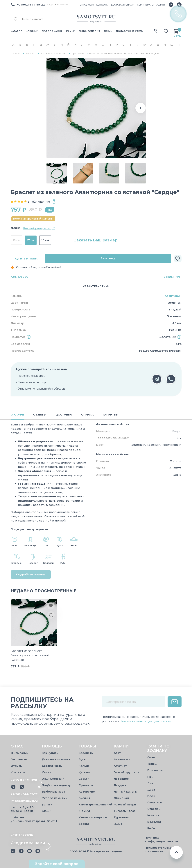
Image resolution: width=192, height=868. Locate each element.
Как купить (50, 753)
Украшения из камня (54, 53)
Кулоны (84, 772)
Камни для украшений (95, 804)
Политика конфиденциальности (161, 839)
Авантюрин (173, 296)
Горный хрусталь (126, 772)
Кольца (84, 766)
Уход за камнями (55, 798)
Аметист (120, 766)
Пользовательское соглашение (159, 850)
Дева (151, 790)
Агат (117, 753)
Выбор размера (53, 792)
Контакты (18, 772)
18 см (45, 240)
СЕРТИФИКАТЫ (145, 5)
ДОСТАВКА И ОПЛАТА (123, 5)
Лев (150, 783)
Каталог (31, 53)
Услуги (47, 804)
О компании (20, 753)
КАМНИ (71, 31)
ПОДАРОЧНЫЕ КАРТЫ (130, 31)
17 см (31, 240)
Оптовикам (19, 759)
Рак (150, 777)
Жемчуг (85, 811)
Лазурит (120, 785)
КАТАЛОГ (16, 31)
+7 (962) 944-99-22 (31, 5)
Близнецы (155, 770)
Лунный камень (125, 792)
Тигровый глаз (125, 811)
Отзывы (17, 766)
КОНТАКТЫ (102, 5)
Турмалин (121, 817)
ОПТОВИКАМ (87, 5)
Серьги (84, 779)
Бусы (82, 759)
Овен (151, 757)
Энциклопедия (53, 779)
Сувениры (86, 785)
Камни (47, 772)
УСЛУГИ (161, 5)
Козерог (154, 815)
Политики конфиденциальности (146, 721)
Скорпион (155, 802)
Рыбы (151, 828)
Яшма (118, 824)
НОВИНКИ (32, 31)
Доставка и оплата (56, 759)
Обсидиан (121, 798)
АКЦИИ (108, 31)
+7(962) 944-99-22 (24, 794)
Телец (152, 764)
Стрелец (154, 809)
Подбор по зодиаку (56, 785)
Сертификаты (52, 766)
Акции (47, 811)
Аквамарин (122, 759)
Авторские (87, 792)
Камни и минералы (93, 817)
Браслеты (78, 53)
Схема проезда (22, 835)
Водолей (154, 822)
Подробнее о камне (31, 574)
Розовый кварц (125, 804)
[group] (96, 108)
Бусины (84, 798)
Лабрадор (121, 779)
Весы (151, 796)
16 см (16, 240)
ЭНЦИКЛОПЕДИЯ (89, 31)
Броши (84, 824)
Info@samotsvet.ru (24, 801)
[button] (141, 108)
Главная (16, 53)
